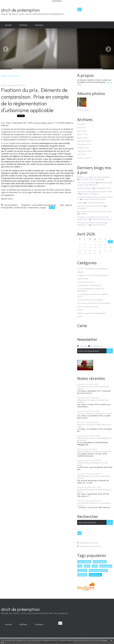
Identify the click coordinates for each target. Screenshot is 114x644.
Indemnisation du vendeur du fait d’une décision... (94, 477)
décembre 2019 (84, 141)
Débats (80, 272)
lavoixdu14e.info (99, 225)
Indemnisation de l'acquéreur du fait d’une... (92, 464)
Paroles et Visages (90, 194)
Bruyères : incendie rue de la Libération (94, 177)
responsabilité (84, 562)
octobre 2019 (83, 148)
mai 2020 (81, 124)
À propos (39, 25)
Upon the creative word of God (90, 206)
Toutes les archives (84, 158)
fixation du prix (20, 207)
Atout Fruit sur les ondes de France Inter (94, 211)
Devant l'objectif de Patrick (94, 199)
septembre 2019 (84, 151)
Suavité (80, 203)
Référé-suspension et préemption (92, 313)
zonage (43, 207)
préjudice (82, 570)
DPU (95, 566)
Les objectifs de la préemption (90, 300)
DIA (80, 566)
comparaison (33, 207)
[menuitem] (8, 25)
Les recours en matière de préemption (94, 303)
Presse (80, 310)
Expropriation (83, 279)
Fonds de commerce (86, 282)
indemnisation (100, 562)
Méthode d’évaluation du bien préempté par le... (94, 491)
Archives (23, 25)
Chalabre (84, 214)
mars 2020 (82, 131)
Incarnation (82, 208)
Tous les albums (83, 110)
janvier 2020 (82, 138)
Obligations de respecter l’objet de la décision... (93, 401)
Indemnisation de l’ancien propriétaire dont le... (93, 388)
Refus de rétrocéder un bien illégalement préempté (94, 439)
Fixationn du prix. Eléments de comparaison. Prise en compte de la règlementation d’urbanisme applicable (35, 100)
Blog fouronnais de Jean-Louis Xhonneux (95, 184)
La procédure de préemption (44, 205)
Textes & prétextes (96, 203)
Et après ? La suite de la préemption (93, 275)
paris (87, 566)
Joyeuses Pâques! (85, 188)
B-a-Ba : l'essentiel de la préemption (93, 269)
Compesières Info (103, 188)
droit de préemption (20, 10)
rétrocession (106, 566)
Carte (82, 326)
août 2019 (82, 154)
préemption (95, 575)
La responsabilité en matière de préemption (91, 290)
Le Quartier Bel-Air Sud (102, 219)
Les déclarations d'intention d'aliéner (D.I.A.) (93, 295)
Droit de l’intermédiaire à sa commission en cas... (94, 504)
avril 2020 (81, 127)
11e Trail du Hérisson (86, 183)
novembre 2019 (84, 144)
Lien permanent (9, 205)
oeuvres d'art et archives (88, 306)
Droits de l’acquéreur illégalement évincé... (95, 413)
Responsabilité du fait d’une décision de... (94, 451)
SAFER (80, 316)
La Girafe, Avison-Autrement (92, 179)
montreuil (82, 575)
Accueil (8, 25)
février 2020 (82, 134)
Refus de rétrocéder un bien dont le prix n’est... (94, 426)
